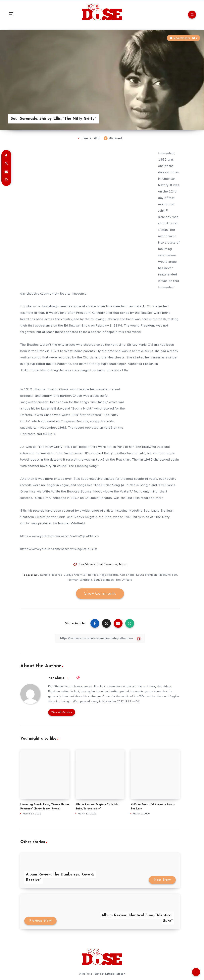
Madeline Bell (168, 575)
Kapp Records (109, 575)
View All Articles (62, 712)
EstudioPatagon (115, 974)
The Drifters (124, 580)
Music (123, 565)
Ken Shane (127, 575)
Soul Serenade (104, 580)
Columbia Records (50, 575)
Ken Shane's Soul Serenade (98, 565)
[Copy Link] (100, 638)
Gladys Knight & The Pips (81, 575)
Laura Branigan (147, 575)
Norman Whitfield (80, 580)
